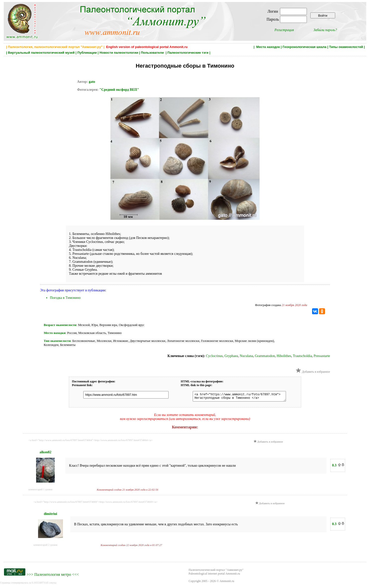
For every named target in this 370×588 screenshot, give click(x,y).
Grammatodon (265, 356)
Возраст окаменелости (60, 325)
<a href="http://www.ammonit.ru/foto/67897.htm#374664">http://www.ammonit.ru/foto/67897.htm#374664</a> (91, 442)
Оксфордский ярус (132, 325)
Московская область (92, 333)
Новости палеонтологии (119, 53)
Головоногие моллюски (217, 341)
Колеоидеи (51, 345)
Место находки (55, 333)
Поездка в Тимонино (65, 298)
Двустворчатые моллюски (148, 341)
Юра (95, 325)
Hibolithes (284, 356)
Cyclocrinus (214, 356)
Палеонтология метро (53, 576)
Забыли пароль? (325, 30)
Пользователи (153, 53)
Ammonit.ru (227, 583)
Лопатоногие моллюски (183, 341)
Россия (72, 333)
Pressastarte (322, 356)
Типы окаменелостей (346, 47)
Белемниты (68, 345)
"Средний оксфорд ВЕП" (119, 90)
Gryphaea (231, 356)
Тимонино (115, 333)
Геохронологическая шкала (304, 47)
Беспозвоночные (84, 341)
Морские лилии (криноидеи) (254, 341)
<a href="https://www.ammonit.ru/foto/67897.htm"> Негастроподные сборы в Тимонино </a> (237, 397)
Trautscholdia (302, 356)
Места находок (268, 47)
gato (92, 82)
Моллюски (104, 341)
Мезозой (84, 325)
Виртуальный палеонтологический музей (41, 53)
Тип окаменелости (57, 341)
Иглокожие (121, 341)
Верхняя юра (108, 325)
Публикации (87, 53)
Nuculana (246, 356)
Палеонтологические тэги (188, 53)
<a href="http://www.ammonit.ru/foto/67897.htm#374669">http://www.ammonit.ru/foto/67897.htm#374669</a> (96, 503)
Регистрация (284, 30)
